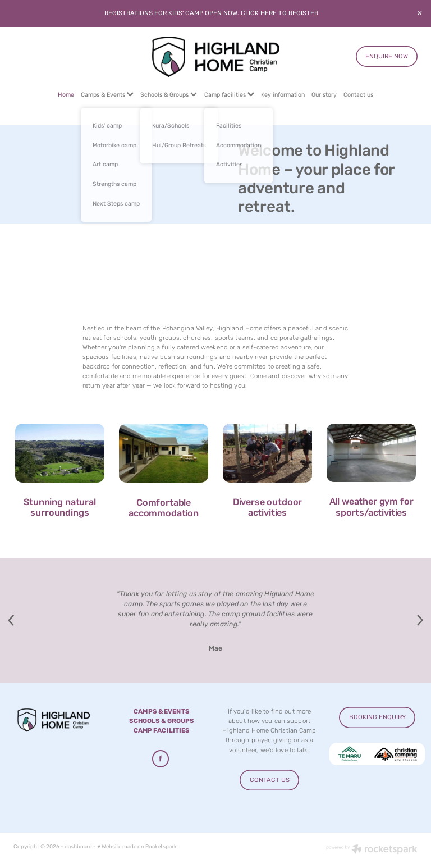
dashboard (78, 847)
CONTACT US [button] (270, 780)
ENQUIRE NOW (387, 56)
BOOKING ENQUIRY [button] (377, 717)
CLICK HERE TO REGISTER (279, 13)
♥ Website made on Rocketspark (137, 847)
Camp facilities (229, 95)
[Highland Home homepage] (215, 57)
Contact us (358, 95)
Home (66, 95)
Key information (283, 95)
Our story (324, 95)
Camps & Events (107, 95)
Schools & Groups (169, 95)
